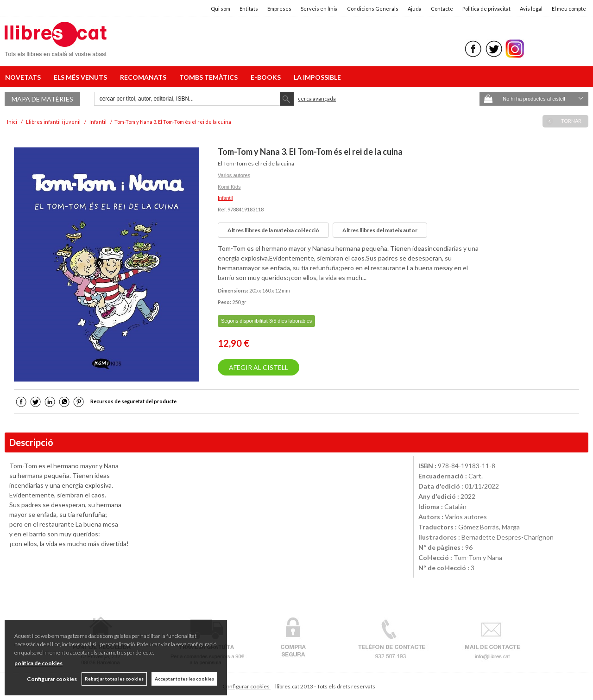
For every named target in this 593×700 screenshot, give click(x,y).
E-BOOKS (267, 77)
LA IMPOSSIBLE (317, 77)
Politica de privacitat (486, 9)
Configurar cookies (246, 686)
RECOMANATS (145, 77)
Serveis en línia (319, 9)
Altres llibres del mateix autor (380, 230)
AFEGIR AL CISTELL (259, 367)
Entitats (249, 9)
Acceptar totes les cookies (184, 679)
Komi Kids (229, 187)
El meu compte (569, 9)
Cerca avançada (317, 99)
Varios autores (234, 175)
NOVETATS (24, 77)
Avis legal (531, 9)
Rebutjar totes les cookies (114, 679)
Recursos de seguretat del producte (133, 401)
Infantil (225, 198)
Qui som (221, 9)
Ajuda (415, 9)
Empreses (279, 9)
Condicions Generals (373, 9)
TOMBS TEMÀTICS (210, 77)
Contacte (442, 9)
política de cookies (38, 663)
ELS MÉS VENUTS (82, 77)
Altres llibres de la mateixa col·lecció (273, 230)
